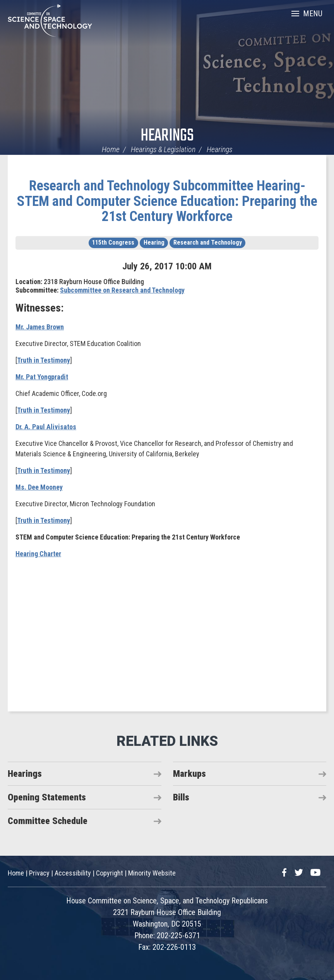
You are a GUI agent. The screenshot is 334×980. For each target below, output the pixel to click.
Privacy (39, 873)
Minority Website (152, 873)
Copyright (110, 873)
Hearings (167, 136)
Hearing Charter (38, 554)
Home (111, 149)
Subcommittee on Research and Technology (122, 290)
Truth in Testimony (44, 360)
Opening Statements (47, 797)
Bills (181, 797)
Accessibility (73, 873)
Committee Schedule (48, 821)
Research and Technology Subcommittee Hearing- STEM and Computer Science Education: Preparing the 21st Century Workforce (167, 201)
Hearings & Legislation (163, 149)
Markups (189, 774)
